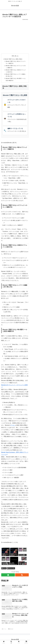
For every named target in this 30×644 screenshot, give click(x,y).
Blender (4, 568)
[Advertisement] (15, 37)
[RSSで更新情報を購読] (22, 575)
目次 (13, 56)
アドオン (13, 425)
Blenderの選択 (11, 568)
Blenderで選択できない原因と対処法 (13, 59)
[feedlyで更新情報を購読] (8, 575)
